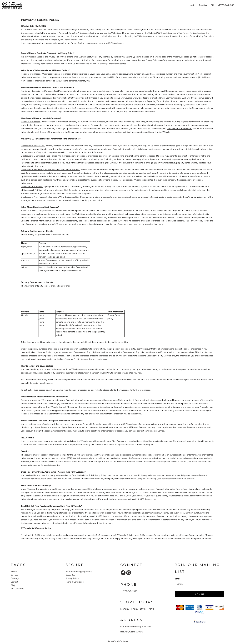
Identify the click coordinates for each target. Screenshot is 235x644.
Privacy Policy (72, 578)
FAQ (13, 585)
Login (192, 5)
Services (14, 575)
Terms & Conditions (75, 582)
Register (203, 5)
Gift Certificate (17, 589)
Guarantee (70, 575)
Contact (14, 582)
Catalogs (15, 578)
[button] (212, 5)
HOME (14, 572)
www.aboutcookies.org (36, 380)
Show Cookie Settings (118, 641)
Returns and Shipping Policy (79, 572)
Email (178, 579)
